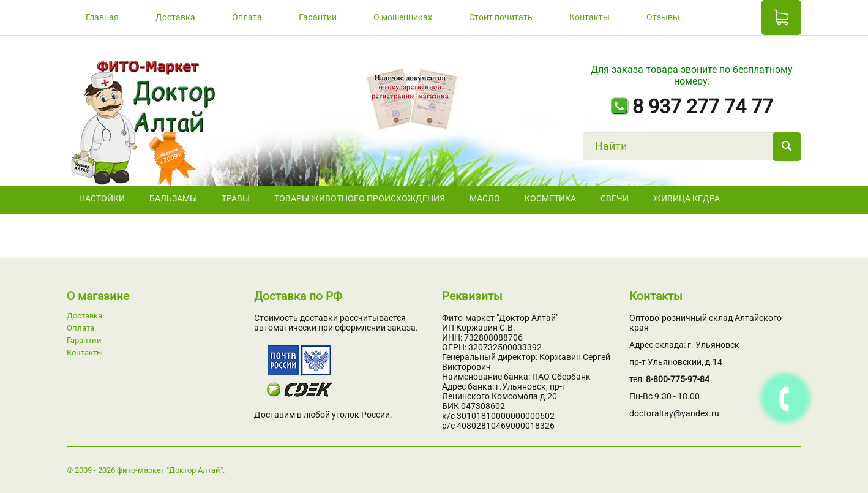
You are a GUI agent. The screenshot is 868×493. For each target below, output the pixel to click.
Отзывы (663, 17)
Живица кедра (687, 198)
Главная (102, 17)
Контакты (589, 17)
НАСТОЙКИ (102, 198)
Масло (485, 198)
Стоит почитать (501, 17)
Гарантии (318, 17)
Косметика (550, 198)
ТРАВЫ (236, 198)
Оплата (247, 17)
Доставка (175, 17)
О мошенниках (403, 17)
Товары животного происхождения (360, 198)
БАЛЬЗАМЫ (173, 198)
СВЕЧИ (615, 198)
